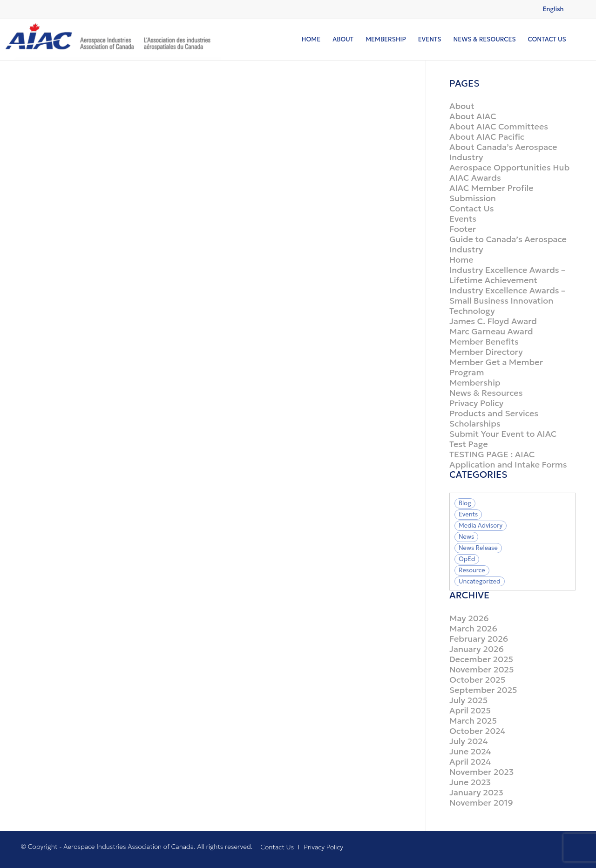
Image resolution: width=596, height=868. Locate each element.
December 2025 (481, 659)
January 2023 (476, 792)
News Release (478, 548)
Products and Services (494, 413)
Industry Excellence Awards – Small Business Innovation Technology (507, 301)
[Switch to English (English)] (553, 9)
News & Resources (486, 393)
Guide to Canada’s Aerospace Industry (508, 244)
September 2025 (483, 690)
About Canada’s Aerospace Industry (503, 152)
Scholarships (475, 424)
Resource (472, 570)
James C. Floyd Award (493, 321)
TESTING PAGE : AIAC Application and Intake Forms (508, 459)
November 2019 (481, 803)
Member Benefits (484, 342)
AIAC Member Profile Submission (491, 193)
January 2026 (477, 649)
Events (463, 219)
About (462, 106)
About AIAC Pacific (487, 137)
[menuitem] (311, 40)
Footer (463, 229)
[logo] (110, 40)
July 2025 (468, 700)
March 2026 (473, 628)
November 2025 (481, 669)
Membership (475, 383)
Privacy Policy (476, 403)
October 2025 (477, 680)
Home (461, 260)
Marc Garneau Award (491, 331)
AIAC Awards (475, 178)
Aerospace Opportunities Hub (509, 167)
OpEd (467, 559)
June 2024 (470, 751)
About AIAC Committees (499, 126)
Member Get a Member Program (496, 367)
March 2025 (473, 721)
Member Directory (486, 352)
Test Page (469, 444)
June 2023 (470, 782)
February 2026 (479, 639)
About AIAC (473, 116)
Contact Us (472, 208)
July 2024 (469, 741)
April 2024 (470, 762)
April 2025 (470, 710)
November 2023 (481, 772)
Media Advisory (481, 526)
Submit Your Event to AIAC (503, 434)
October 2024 (477, 731)
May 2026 (469, 618)
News (466, 537)
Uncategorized (480, 581)
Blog (465, 503)
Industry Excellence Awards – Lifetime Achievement (507, 275)
